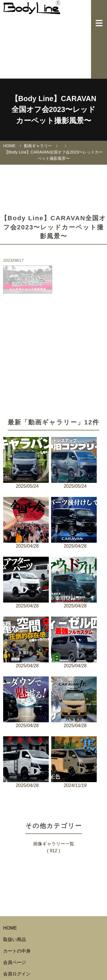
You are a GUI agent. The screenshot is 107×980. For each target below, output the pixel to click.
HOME (9, 146)
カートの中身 (17, 951)
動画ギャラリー (38, 146)
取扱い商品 (15, 939)
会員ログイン (17, 974)
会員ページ (15, 962)
